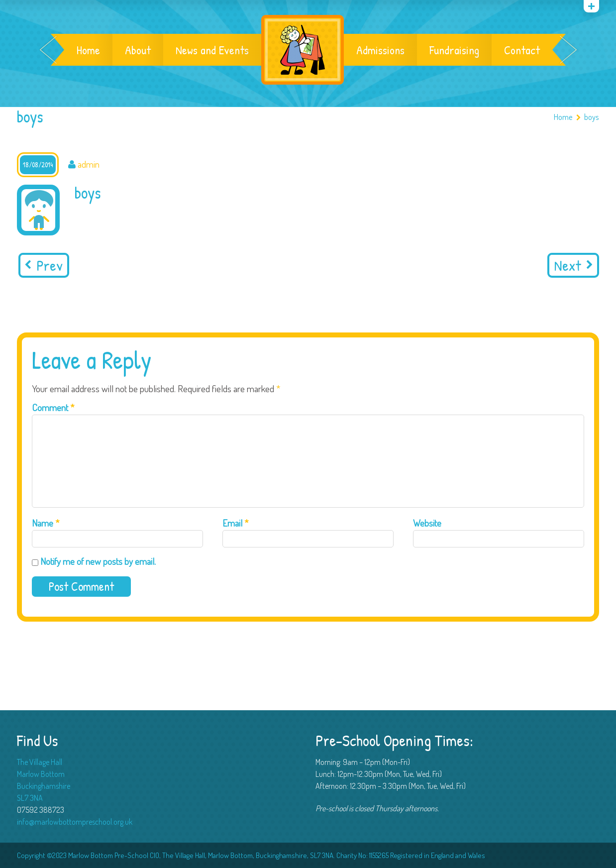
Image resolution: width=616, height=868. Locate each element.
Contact (522, 50)
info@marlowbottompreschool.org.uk (75, 822)
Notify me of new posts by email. (98, 561)
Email (236, 523)
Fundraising (454, 50)
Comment (53, 407)
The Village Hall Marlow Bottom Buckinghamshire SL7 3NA (44, 780)
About (138, 50)
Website (427, 523)
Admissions (380, 50)
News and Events (212, 50)
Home (88, 50)
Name (46, 523)
